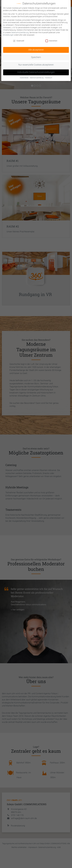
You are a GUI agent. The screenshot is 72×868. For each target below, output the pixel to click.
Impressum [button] (49, 78)
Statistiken (51, 41)
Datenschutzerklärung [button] (37, 78)
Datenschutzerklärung (20, 32)
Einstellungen (8, 35)
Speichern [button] (36, 57)
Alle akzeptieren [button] (36, 50)
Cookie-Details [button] (24, 78)
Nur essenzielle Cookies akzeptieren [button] (36, 65)
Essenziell (19, 41)
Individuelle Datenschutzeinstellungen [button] (36, 72)
